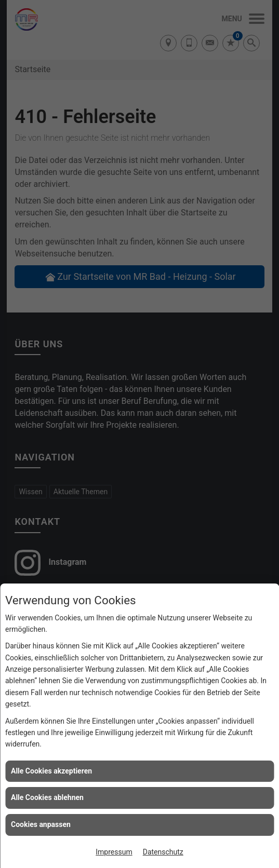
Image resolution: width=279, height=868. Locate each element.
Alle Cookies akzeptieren (51, 771)
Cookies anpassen (41, 824)
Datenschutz (163, 852)
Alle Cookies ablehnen (47, 797)
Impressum (114, 852)
